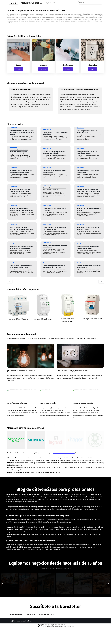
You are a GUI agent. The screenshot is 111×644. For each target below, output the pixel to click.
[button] (3, 599)
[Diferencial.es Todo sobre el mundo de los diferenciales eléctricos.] (32, 3)
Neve (10, 642)
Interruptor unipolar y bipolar (83, 408)
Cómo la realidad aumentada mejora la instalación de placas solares (21, 250)
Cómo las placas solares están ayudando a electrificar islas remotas (21, 212)
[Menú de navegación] (13, 3)
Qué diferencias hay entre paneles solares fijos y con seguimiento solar (88, 193)
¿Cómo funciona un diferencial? (18, 408)
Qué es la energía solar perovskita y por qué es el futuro (55, 231)
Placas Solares (13, 130)
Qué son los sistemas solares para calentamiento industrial (54, 155)
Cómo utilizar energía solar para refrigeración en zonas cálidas (20, 193)
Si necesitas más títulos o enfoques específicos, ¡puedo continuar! (21, 173)
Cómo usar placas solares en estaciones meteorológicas (19, 153)
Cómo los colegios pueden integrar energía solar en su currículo (54, 269)
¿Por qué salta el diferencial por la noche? (21, 375)
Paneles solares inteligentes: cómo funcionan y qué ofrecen (88, 249)
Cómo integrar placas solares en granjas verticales (87, 134)
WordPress (29, 642)
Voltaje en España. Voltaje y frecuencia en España (73, 375)
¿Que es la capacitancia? (48, 408)
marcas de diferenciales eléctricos (65, 460)
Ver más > (88, 112)
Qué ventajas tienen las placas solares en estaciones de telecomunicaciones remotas (22, 135)
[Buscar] (88, 3)
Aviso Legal (31, 635)
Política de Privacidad (46, 635)
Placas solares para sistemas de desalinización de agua (87, 155)
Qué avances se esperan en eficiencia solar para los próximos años (21, 269)
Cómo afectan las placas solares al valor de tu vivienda (88, 231)
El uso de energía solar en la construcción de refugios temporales (21, 231)
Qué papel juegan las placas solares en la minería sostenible (55, 192)
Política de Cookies (16, 635)
